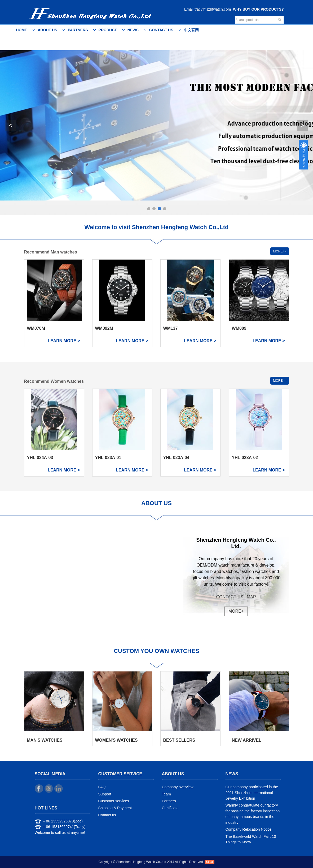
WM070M (36, 328)
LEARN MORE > (64, 341)
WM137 (171, 328)
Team (166, 794)
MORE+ (236, 611)
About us (48, 30)
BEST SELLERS (179, 740)
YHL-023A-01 (108, 458)
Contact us (161, 30)
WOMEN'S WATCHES (116, 740)
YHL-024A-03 (40, 458)
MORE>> (280, 251)
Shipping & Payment (115, 808)
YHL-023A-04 (176, 458)
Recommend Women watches (54, 381)
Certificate (170, 808)
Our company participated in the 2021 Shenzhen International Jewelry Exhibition (252, 793)
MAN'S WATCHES (45, 740)
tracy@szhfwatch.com (213, 9)
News (133, 30)
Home (22, 30)
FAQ (102, 787)
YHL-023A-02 (245, 458)
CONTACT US (230, 597)
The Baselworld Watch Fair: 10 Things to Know (251, 839)
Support (105, 794)
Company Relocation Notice (249, 829)
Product (108, 30)
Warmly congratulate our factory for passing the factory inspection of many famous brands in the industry (253, 814)
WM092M (104, 328)
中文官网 (191, 30)
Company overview (178, 787)
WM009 (239, 328)
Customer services (114, 801)
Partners (78, 30)
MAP (251, 597)
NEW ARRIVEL (247, 740)
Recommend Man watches (51, 252)
